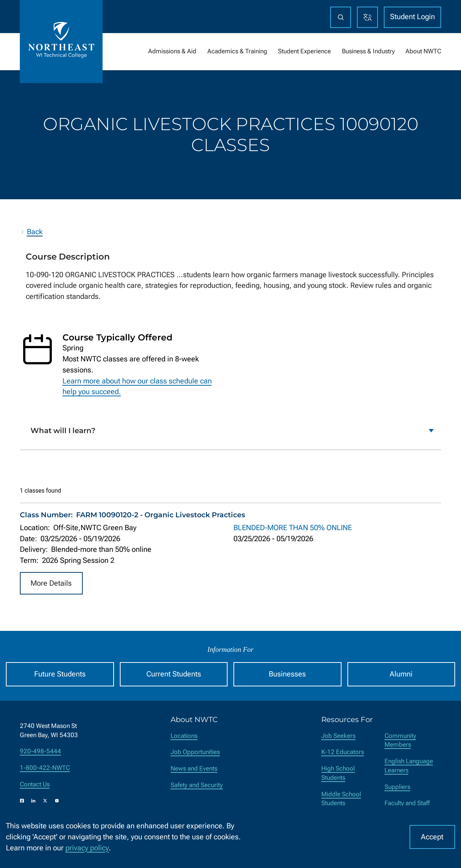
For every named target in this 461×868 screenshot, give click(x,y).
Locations (184, 736)
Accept (432, 837)
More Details (51, 583)
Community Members (400, 740)
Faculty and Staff (407, 803)
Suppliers (397, 787)
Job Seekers (338, 736)
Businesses (287, 674)
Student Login (412, 17)
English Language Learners (409, 766)
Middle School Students (341, 799)
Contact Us (35, 784)
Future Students (60, 674)
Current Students (174, 674)
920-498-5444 (40, 751)
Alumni (401, 674)
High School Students (338, 773)
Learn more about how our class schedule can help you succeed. (137, 386)
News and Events (194, 769)
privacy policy (87, 848)
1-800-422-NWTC (45, 768)
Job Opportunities (195, 752)
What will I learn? (63, 431)
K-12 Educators (343, 752)
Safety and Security (197, 785)
